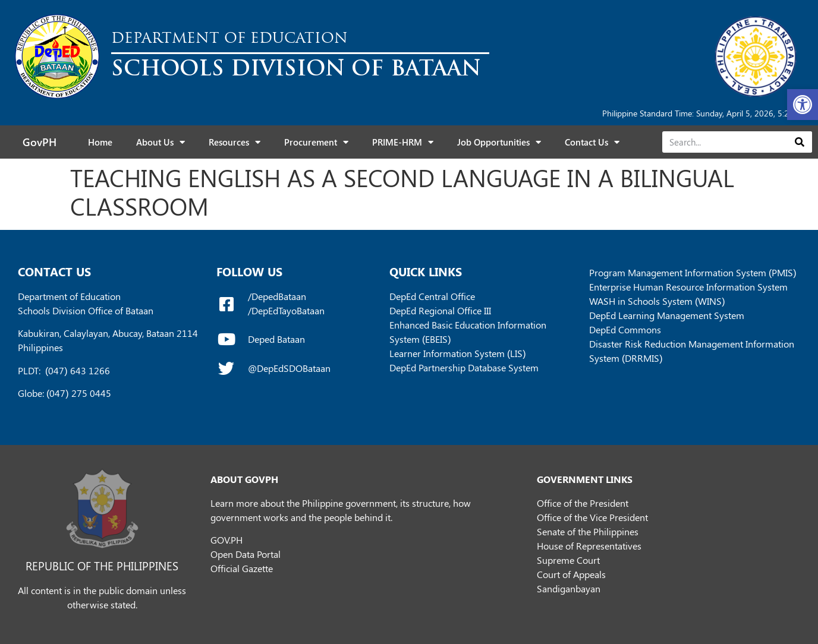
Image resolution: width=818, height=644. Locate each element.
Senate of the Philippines (588, 531)
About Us (161, 142)
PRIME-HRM (403, 142)
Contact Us (592, 142)
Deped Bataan (276, 339)
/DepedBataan (277, 296)
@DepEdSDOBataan (289, 368)
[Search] (799, 142)
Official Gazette (242, 568)
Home (100, 142)
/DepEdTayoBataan (286, 310)
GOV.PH (226, 540)
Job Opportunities (499, 142)
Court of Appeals (571, 574)
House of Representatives (589, 546)
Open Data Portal (246, 554)
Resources (235, 142)
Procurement (316, 142)
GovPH (40, 142)
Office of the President (583, 503)
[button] (803, 105)
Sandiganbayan (569, 588)
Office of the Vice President (592, 517)
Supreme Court (568, 560)
